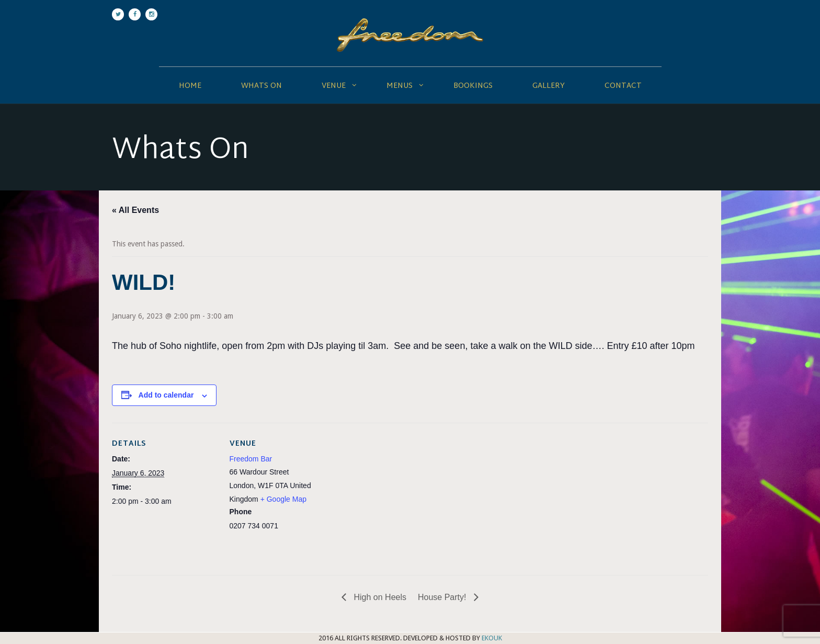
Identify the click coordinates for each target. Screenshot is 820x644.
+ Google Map (283, 499)
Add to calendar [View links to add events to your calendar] (166, 395)
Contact (623, 86)
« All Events (135, 210)
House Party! (443, 597)
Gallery (549, 86)
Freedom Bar (251, 459)
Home (190, 86)
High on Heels (379, 597)
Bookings (473, 86)
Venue (334, 86)
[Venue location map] (402, 495)
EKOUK (492, 638)
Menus (400, 86)
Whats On (261, 86)
